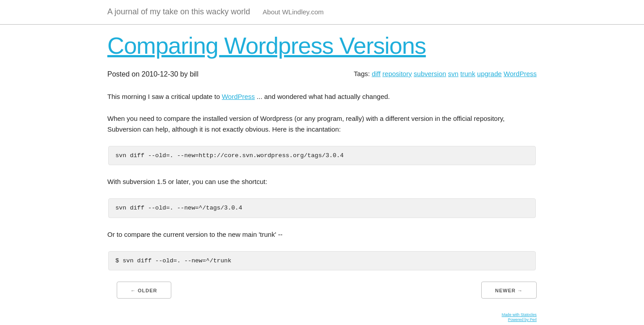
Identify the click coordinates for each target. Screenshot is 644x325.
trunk (468, 74)
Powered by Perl (522, 320)
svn (453, 74)
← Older (144, 291)
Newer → (509, 291)
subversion (430, 74)
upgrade (489, 74)
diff (376, 74)
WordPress (520, 74)
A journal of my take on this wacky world (179, 12)
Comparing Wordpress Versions (267, 45)
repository (397, 74)
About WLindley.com (293, 12)
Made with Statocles (519, 315)
